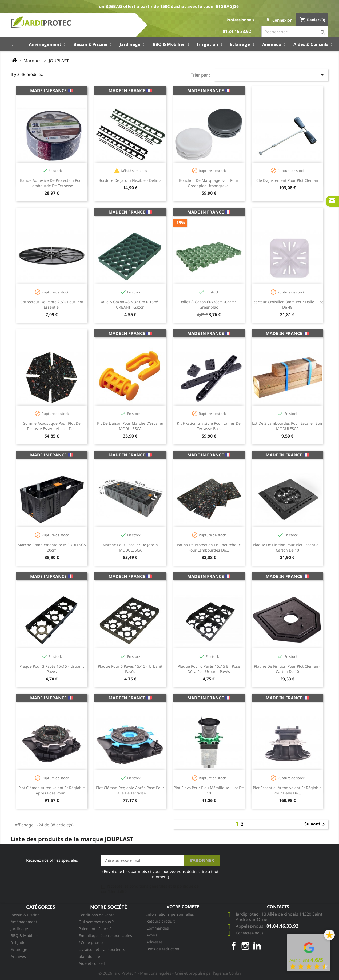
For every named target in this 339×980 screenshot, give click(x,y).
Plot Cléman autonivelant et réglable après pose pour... (52, 790)
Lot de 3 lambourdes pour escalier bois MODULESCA (287, 426)
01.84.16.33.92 (233, 32)
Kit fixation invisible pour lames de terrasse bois (209, 426)
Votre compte (183, 907)
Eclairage (19, 949)
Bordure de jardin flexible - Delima (130, 180)
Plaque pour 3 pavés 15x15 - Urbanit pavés (52, 669)
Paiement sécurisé (95, 929)
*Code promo (91, 942)
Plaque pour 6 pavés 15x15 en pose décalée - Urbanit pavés (209, 669)
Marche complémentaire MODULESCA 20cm (52, 547)
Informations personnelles (170, 914)
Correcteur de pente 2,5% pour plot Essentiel (52, 304)
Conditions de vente (97, 915)
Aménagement (24, 922)
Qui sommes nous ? (96, 922)
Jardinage (19, 929)
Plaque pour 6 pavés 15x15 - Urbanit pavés (130, 669)
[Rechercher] (295, 32)
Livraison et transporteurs (102, 949)
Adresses (155, 942)
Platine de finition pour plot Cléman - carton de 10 (287, 669)
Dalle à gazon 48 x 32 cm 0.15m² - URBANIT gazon (130, 304)
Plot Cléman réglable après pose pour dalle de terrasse (130, 790)
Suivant (316, 824)
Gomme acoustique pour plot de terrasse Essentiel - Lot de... (52, 426)
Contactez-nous (250, 933)
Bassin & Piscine (25, 915)
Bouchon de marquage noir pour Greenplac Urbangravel (209, 183)
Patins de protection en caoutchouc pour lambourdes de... (209, 547)
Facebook (234, 946)
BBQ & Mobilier (24, 936)
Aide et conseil (92, 963)
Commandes (158, 928)
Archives (18, 956)
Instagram (245, 946)
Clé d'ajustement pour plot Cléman (287, 180)
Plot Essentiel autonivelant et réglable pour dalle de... (287, 790)
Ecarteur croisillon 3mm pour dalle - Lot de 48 (287, 304)
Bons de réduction (163, 949)
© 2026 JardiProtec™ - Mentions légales (135, 973)
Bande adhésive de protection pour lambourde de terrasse (52, 183)
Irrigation (19, 942)
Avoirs (152, 935)
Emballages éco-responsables (105, 936)
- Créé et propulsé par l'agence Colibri (207, 973)
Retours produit (161, 921)
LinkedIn (257, 946)
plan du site (89, 956)
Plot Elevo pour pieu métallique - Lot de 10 (209, 790)
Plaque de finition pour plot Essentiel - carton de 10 (287, 547)
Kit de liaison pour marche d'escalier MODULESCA (130, 426)
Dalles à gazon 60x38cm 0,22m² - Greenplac (209, 304)
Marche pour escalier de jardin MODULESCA (130, 547)
